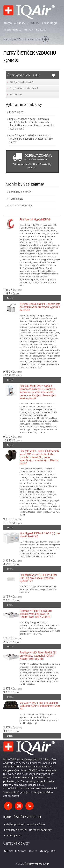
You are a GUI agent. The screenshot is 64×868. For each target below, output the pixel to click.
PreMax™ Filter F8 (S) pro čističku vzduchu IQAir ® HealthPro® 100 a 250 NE (36, 614)
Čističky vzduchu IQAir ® (22, 82)
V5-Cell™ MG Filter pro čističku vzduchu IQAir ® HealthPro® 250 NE (40, 706)
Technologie (16, 199)
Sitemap (44, 851)
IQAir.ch (33, 851)
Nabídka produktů (14, 824)
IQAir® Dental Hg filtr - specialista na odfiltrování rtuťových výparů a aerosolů (40, 307)
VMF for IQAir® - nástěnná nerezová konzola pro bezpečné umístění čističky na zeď (31, 139)
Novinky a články (36, 824)
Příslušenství (16, 94)
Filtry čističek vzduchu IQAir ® (24, 88)
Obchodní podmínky (20, 205)
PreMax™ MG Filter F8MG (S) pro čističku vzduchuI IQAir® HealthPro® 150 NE (38, 656)
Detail (10, 298)
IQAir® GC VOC (17, 112)
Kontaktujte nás (13, 835)
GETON (8, 851)
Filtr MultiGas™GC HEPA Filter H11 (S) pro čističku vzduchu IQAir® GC (38, 578)
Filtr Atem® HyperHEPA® (35, 220)
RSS (53, 851)
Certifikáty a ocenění (20, 192)
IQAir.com (20, 851)
